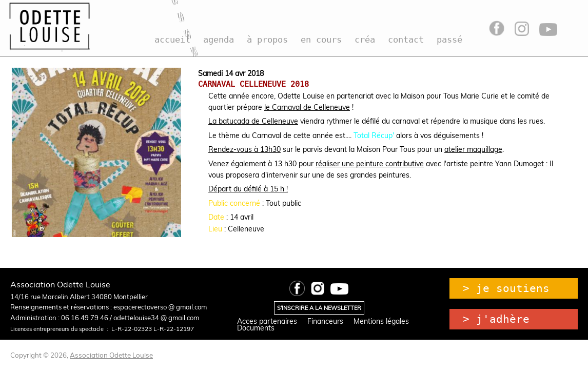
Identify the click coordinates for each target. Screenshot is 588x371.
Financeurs (325, 321)
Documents (256, 328)
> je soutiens (506, 288)
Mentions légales (381, 321)
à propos (267, 40)
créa (365, 40)
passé (449, 40)
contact (406, 40)
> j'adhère (496, 319)
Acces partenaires (267, 321)
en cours (321, 40)
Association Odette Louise (111, 355)
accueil (172, 40)
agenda (219, 40)
